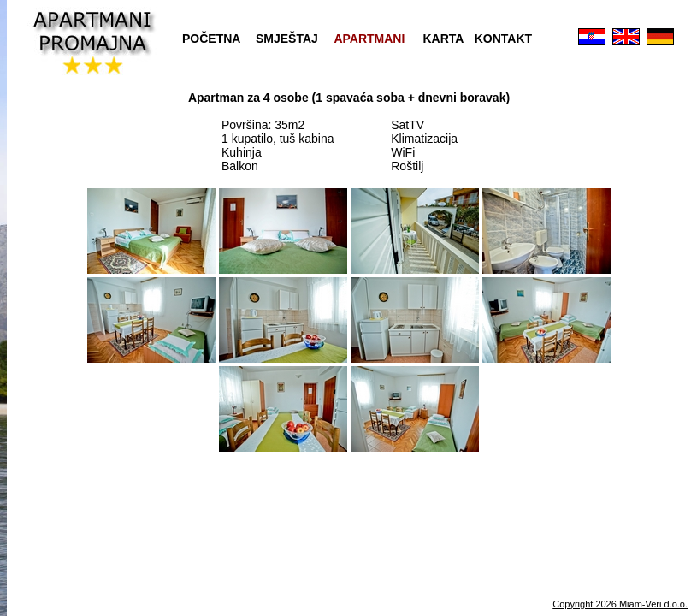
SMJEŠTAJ (287, 38)
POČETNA (211, 38)
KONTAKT (503, 38)
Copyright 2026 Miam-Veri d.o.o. (620, 604)
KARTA (444, 38)
